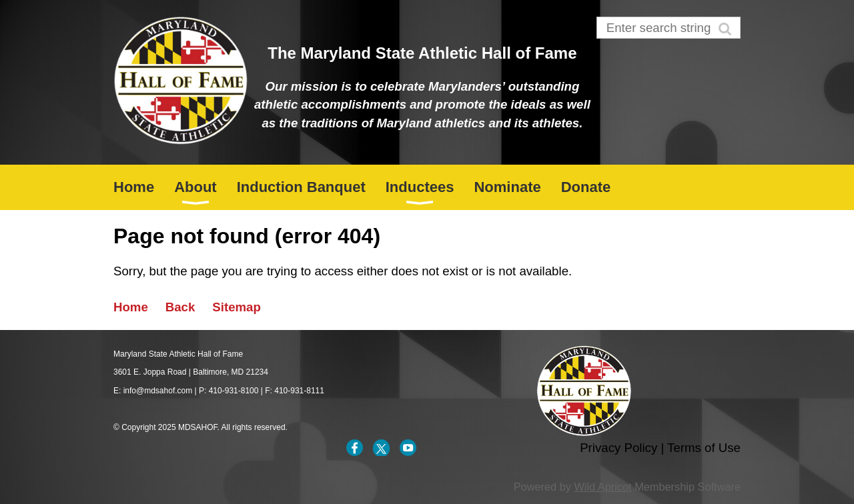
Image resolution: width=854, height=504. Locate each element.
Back (180, 307)
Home (131, 307)
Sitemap (237, 307)
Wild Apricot (602, 487)
